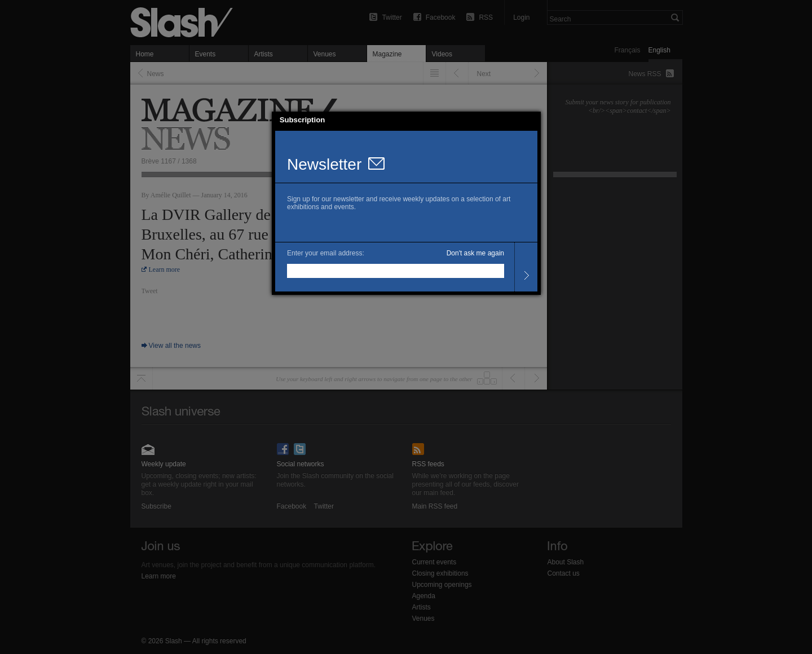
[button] (532, 120)
